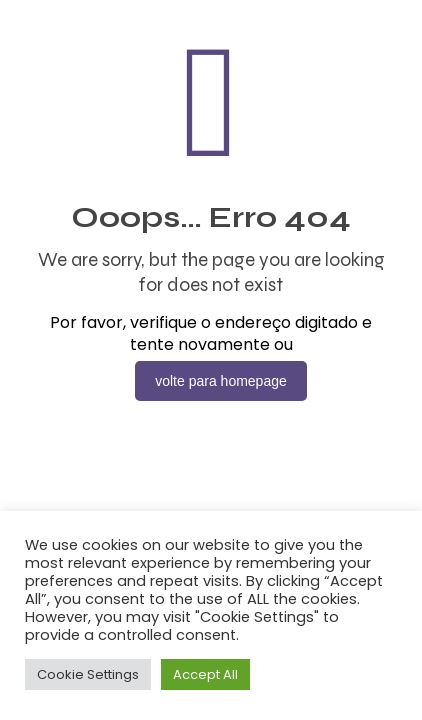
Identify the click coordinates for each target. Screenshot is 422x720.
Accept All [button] (205, 674)
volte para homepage (221, 381)
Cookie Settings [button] (88, 674)
